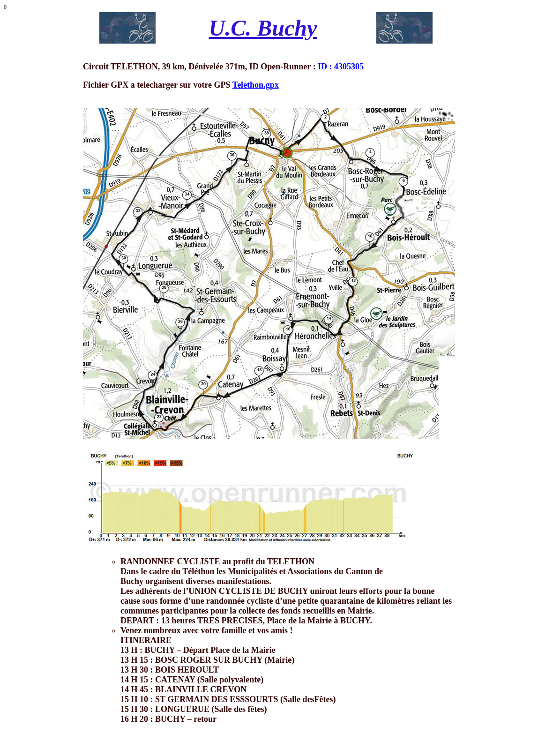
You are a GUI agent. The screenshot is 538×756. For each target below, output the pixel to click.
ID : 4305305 (340, 67)
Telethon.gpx (256, 85)
